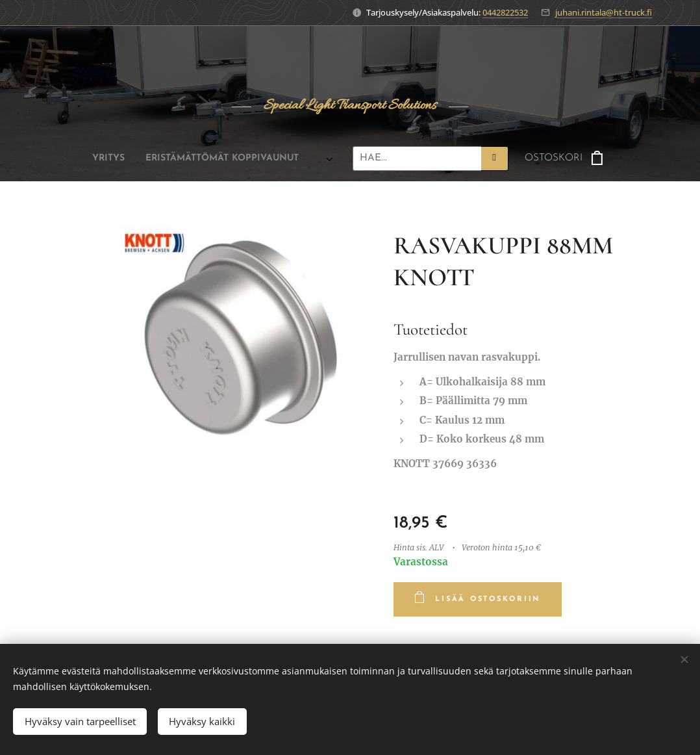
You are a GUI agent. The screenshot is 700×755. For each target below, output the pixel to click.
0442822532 (505, 12)
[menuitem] (98, 159)
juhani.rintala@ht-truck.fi (604, 12)
